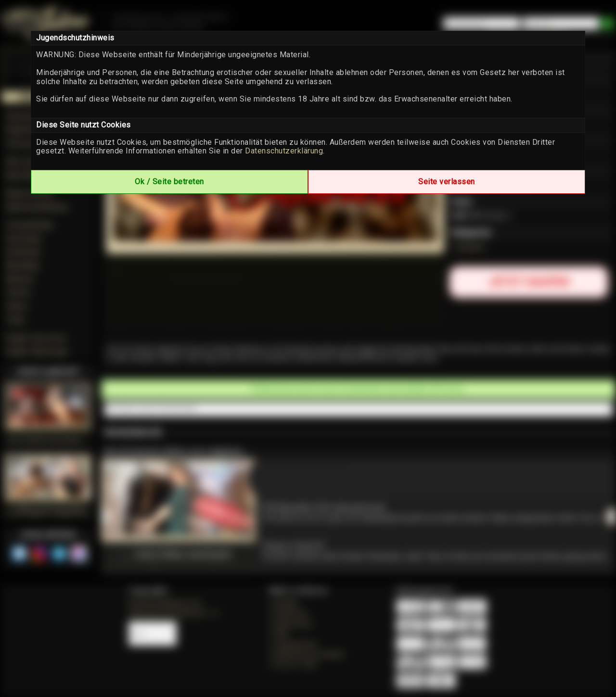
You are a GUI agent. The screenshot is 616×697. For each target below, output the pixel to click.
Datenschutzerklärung (284, 151)
